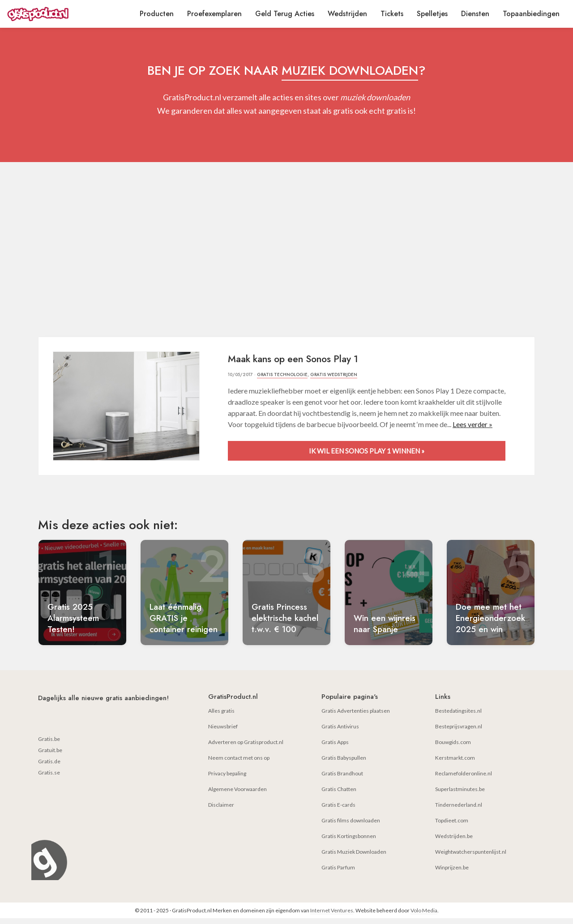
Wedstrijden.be (454, 842)
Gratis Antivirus (340, 732)
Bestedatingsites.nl (458, 717)
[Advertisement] (286, 252)
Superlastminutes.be (460, 795)
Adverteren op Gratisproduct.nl (246, 748)
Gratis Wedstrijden (335, 374)
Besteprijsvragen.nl (459, 732)
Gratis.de (49, 767)
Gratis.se (49, 778)
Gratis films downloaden (351, 826)
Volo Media (424, 916)
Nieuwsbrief (223, 732)
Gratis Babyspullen (344, 764)
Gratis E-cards (338, 811)
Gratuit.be (50, 756)
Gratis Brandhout (342, 779)
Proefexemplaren (214, 14)
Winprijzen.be (452, 873)
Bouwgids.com (453, 748)
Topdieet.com (452, 826)
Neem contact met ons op (239, 764)
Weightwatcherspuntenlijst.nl (471, 858)
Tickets (392, 14)
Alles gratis (221, 717)
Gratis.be (49, 745)
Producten (157, 14)
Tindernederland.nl (459, 811)
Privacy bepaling (227, 779)
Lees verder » (473, 424)
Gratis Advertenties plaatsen (356, 717)
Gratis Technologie (283, 374)
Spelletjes (432, 14)
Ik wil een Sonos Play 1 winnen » (367, 450)
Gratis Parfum (338, 873)
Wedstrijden (347, 14)
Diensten (475, 14)
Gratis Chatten (339, 795)
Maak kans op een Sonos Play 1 (299, 359)
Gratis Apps (335, 748)
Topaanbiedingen (531, 14)
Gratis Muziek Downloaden (354, 858)
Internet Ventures (332, 916)
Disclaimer (221, 811)
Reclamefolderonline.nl (464, 779)
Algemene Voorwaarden (237, 795)
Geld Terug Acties (285, 14)
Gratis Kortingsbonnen (349, 842)
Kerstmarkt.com (455, 764)
